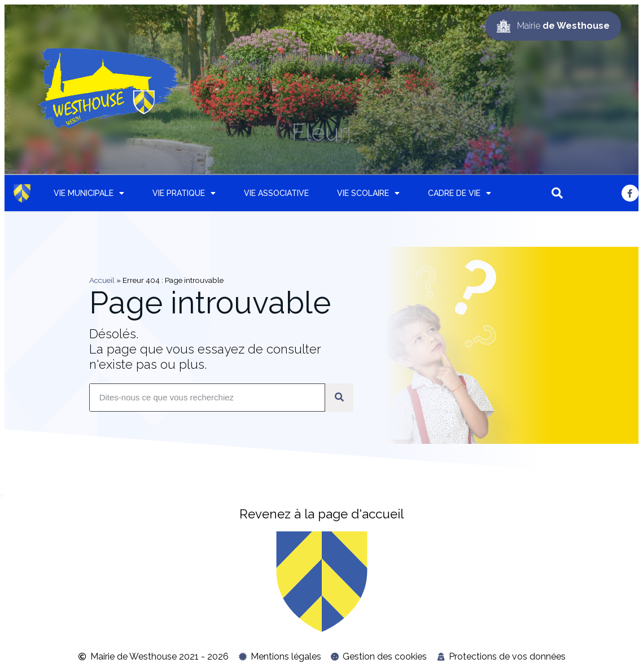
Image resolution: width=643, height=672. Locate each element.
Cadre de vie (460, 193)
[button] (557, 193)
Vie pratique (184, 193)
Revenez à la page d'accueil (321, 514)
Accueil (102, 280)
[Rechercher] (339, 398)
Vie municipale (89, 193)
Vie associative (276, 193)
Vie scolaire (368, 193)
